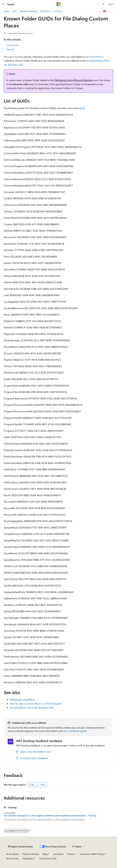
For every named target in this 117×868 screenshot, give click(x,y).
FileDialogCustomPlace (22, 700)
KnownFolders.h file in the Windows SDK (32, 708)
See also (10, 49)
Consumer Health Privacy (92, 854)
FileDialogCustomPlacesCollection (73, 80)
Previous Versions (31, 854)
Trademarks (28, 858)
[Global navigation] (3, 4)
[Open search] (104, 4)
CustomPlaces (96, 57)
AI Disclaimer (12, 854)
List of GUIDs (13, 45)
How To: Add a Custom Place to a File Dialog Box (36, 704)
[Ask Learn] (105, 11)
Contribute (58, 854)
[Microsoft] (59, 4)
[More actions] (111, 11)
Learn (6, 11)
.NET (14, 11)
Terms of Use (12, 858)
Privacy (71, 854)
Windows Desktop (28, 11)
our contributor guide (75, 731)
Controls (57, 11)
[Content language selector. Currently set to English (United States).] (20, 846)
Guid (17, 57)
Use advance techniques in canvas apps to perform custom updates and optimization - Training (50, 816)
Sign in (111, 4)
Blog (45, 854)
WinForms (45, 11)
